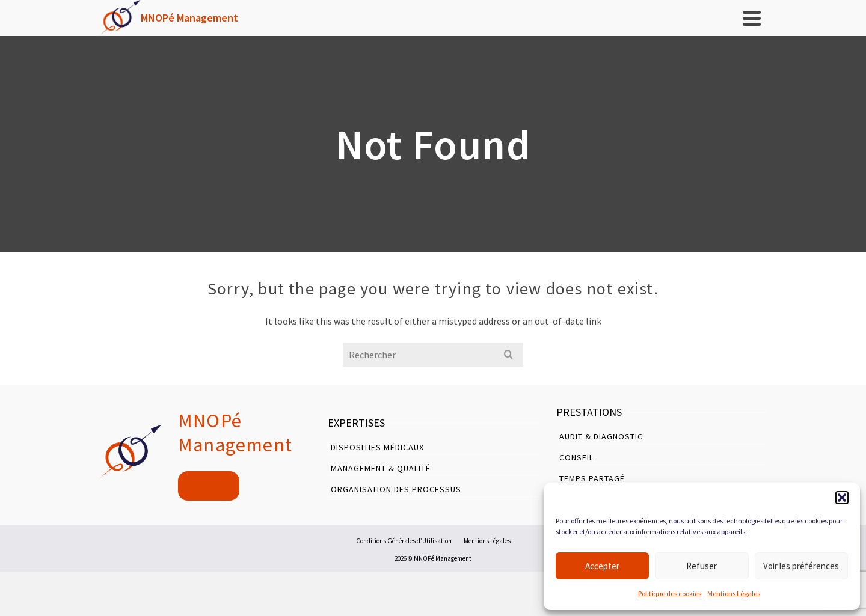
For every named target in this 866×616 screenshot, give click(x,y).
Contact (209, 486)
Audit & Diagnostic (601, 436)
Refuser (702, 566)
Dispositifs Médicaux (377, 447)
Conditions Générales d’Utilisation (404, 541)
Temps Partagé (592, 478)
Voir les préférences (801, 566)
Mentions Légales (734, 593)
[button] (842, 498)
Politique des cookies (670, 593)
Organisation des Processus (396, 489)
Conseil (576, 457)
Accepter (602, 566)
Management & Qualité (381, 468)
